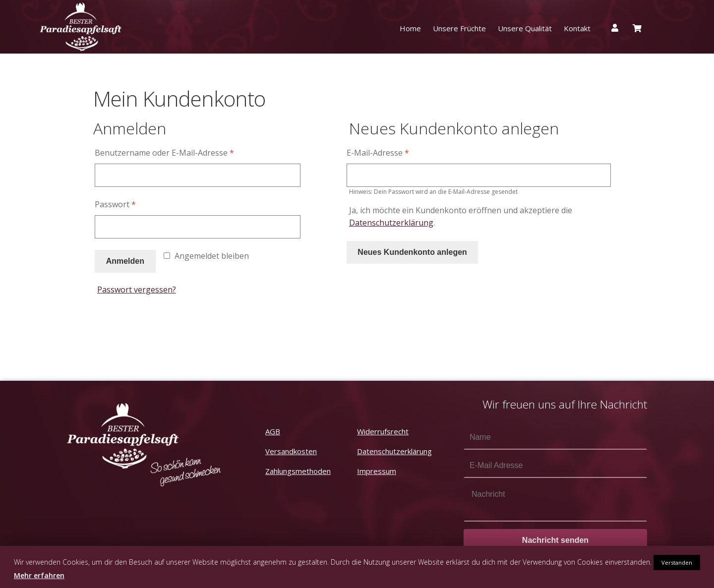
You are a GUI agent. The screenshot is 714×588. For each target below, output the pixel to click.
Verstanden (677, 562)
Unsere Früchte (459, 28)
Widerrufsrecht (383, 431)
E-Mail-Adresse (378, 153)
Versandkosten (291, 451)
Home (410, 28)
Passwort (115, 204)
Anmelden (125, 261)
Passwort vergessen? (137, 290)
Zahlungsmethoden (298, 471)
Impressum (377, 471)
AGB (273, 431)
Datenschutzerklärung (391, 223)
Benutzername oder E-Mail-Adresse (164, 153)
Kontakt (577, 28)
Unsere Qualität (525, 28)
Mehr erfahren (39, 575)
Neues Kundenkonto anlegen (412, 252)
